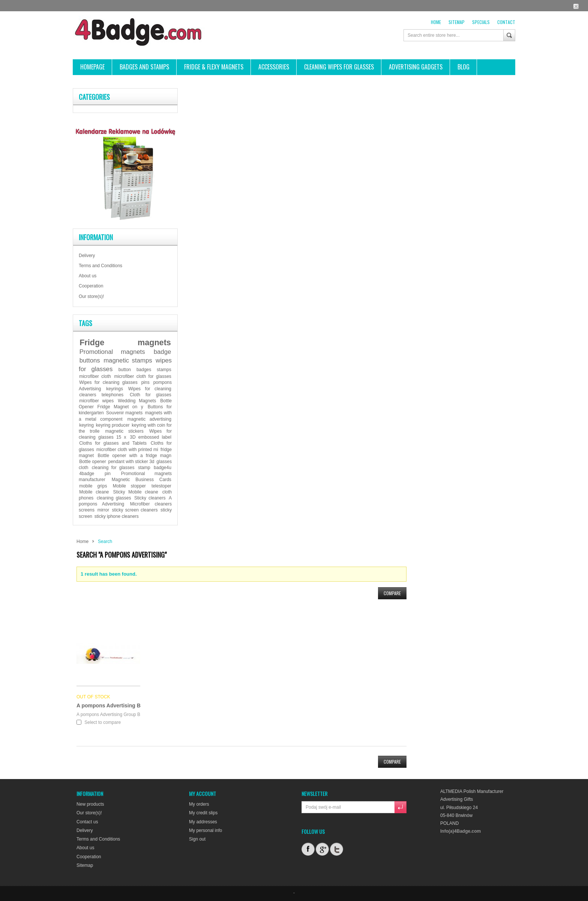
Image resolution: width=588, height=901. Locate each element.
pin (108, 474)
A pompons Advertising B (109, 705)
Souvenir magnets (124, 413)
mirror (103, 510)
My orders (199, 804)
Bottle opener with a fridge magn (134, 456)
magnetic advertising (149, 419)
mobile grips (93, 486)
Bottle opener (92, 462)
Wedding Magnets (137, 401)
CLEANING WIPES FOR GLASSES (339, 67)
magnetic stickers (124, 431)
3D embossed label (151, 437)
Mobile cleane (94, 492)
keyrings (115, 389)
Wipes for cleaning (150, 389)
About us (88, 276)
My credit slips (203, 813)
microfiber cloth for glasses (143, 376)
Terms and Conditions (100, 266)
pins (145, 382)
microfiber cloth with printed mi (127, 450)
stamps (164, 370)
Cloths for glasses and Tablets (113, 443)
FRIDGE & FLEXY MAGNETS (214, 67)
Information (96, 237)
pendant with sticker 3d (131, 462)
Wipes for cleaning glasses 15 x (125, 434)
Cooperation (91, 286)
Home (436, 22)
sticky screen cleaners (135, 510)
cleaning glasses (114, 498)
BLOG (463, 67)
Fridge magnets (125, 342)
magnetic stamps (128, 360)
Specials (481, 22)
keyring (86, 425)
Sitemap (85, 865)
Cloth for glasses (151, 395)
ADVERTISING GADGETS (416, 67)
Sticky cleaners (150, 498)
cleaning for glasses (113, 468)
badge (163, 352)
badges (144, 370)
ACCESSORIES (274, 67)
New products (90, 804)
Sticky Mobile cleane (136, 492)
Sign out (197, 839)
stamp (144, 468)
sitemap (457, 22)
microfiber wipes (96, 401)
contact (506, 22)
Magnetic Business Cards (142, 480)
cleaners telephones (101, 395)
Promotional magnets (112, 352)
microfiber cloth (95, 376)
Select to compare (103, 722)
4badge (87, 474)
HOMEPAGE (92, 67)
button (125, 370)
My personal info (205, 830)
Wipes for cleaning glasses (108, 382)
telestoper (161, 486)
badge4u (163, 468)
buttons (90, 360)
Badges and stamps (144, 67)
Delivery (87, 256)
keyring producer (113, 425)
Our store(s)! (91, 296)
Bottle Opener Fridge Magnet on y (125, 404)
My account (202, 793)
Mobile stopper (129, 486)
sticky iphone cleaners (117, 516)
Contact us (87, 821)
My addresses (203, 821)
